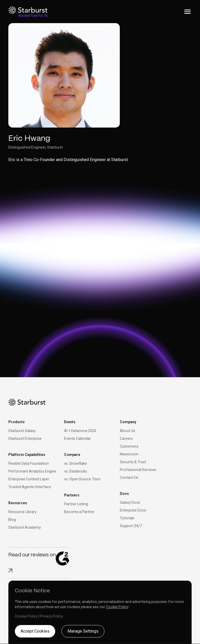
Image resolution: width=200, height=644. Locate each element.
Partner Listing (76, 504)
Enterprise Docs (133, 510)
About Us (127, 431)
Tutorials (127, 518)
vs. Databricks (76, 471)
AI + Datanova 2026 (80, 431)
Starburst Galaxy (22, 431)
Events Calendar (77, 439)
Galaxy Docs (130, 502)
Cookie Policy (117, 607)
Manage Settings (83, 631)
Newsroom (129, 454)
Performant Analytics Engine (32, 471)
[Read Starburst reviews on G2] (10, 571)
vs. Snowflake (76, 463)
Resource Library (22, 512)
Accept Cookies (35, 631)
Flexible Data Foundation (29, 463)
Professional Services (138, 470)
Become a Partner (79, 512)
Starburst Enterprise (25, 439)
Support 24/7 (131, 526)
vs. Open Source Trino (82, 479)
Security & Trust (133, 462)
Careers (126, 439)
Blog (12, 520)
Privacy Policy (51, 616)
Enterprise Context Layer (29, 479)
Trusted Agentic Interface (30, 487)
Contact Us (129, 477)
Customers (129, 446)
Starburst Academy (25, 527)
